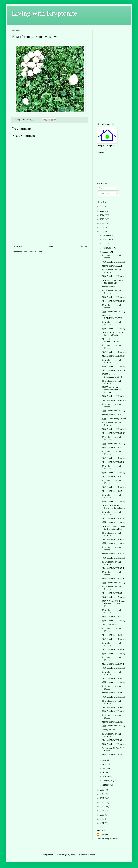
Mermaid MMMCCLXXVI (113, 518)
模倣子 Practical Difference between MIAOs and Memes (114, 604)
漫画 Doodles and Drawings (114, 262)
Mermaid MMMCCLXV (112, 693)
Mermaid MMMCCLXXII (113, 579)
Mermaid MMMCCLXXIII (113, 568)
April (105, 772)
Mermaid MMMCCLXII (112, 740)
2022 (102, 223)
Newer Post (17, 247)
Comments (104, 194)
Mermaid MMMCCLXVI (113, 678)
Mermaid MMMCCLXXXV (114, 370)
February (106, 781)
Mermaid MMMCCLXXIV (113, 554)
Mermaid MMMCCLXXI (113, 593)
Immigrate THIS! (109, 625)
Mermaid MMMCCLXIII (113, 722)
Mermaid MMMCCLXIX (113, 635)
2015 (102, 807)
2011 (102, 823)
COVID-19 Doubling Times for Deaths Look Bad (114, 528)
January (106, 785)
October (106, 244)
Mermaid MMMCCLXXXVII (112, 340)
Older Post (83, 247)
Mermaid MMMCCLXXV (113, 539)
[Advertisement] (50, 223)
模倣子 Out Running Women (114, 419)
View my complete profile (108, 839)
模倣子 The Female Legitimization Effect (112, 376)
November (107, 239)
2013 (102, 815)
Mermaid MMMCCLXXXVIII (112, 317)
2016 (102, 802)
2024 (102, 215)
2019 (102, 790)
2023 (102, 219)
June (105, 764)
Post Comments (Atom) (33, 252)
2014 (102, 811)
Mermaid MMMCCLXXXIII (114, 415)
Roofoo (74, 855)
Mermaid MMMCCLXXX (113, 462)
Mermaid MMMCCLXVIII (113, 649)
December (107, 235)
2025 (102, 211)
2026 (102, 207)
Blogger (91, 855)
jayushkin (104, 835)
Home (50, 247)
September (107, 248)
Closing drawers (109, 730)
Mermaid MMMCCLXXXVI (114, 356)
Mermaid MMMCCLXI (112, 755)
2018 (102, 794)
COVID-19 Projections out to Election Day (113, 282)
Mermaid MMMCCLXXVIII (114, 491)
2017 (102, 798)
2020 (102, 232)
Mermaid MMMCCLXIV (113, 707)
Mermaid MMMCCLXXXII (114, 433)
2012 (102, 819)
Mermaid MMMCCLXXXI (113, 448)
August (106, 252)
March (105, 776)
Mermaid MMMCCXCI (112, 266)
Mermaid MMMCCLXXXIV (114, 400)
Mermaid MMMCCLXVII (113, 664)
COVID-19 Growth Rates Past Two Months (113, 334)
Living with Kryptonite (44, 13)
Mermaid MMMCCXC (112, 287)
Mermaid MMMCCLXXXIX (114, 301)
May (105, 768)
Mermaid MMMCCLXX (112, 617)
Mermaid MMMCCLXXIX (113, 477)
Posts (102, 189)
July (104, 760)
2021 (102, 228)
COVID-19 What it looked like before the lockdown (113, 507)
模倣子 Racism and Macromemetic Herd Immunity (112, 390)
